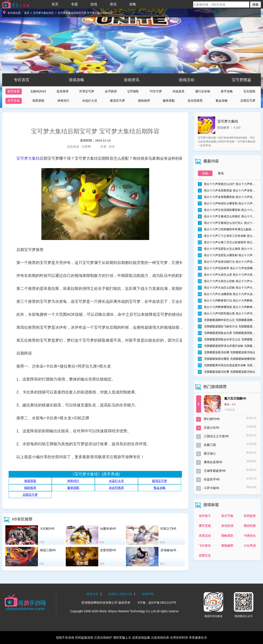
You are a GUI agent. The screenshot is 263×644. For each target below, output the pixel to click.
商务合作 (92, 594)
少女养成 (250, 546)
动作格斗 (205, 516)
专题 (74, 4)
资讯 (113, 4)
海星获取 (38, 101)
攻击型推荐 (195, 101)
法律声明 (148, 594)
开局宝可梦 (87, 91)
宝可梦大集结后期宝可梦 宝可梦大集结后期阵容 (85, 13)
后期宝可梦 (248, 101)
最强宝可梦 (117, 101)
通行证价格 (203, 91)
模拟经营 (250, 526)
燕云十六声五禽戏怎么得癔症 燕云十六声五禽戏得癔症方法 (227, 216)
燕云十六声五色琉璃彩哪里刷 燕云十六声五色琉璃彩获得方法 (227, 210)
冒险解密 (227, 546)
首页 (55, 4)
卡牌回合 (250, 536)
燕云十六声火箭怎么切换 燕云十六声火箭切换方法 (227, 281)
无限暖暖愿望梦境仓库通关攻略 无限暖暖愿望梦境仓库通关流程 (227, 346)
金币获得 (111, 91)
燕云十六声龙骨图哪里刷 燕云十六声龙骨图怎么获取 (227, 197)
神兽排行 (63, 101)
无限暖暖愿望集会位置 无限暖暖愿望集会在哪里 (227, 333)
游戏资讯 (131, 80)
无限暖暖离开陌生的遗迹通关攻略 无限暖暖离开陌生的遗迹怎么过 (227, 365)
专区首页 (22, 80)
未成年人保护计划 (120, 594)
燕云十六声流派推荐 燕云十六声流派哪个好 (227, 268)
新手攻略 (227, 91)
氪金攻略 (222, 101)
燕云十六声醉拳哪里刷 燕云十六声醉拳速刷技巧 (227, 307)
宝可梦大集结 (28, 158)
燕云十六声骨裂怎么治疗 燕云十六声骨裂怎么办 (227, 184)
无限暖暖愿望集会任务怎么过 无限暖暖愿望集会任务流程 (227, 339)
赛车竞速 (205, 526)
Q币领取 (133, 91)
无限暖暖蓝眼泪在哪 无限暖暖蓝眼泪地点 (227, 352)
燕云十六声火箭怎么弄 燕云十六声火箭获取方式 (227, 275)
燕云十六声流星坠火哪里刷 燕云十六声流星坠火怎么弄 (227, 255)
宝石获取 (249, 91)
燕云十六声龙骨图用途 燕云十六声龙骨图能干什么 (227, 191)
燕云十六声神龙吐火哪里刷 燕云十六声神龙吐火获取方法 (227, 204)
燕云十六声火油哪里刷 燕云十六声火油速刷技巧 (227, 294)
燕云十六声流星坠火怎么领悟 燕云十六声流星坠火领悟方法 (227, 249)
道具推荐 (63, 91)
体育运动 (205, 536)
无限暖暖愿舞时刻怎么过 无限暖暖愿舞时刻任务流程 (227, 320)
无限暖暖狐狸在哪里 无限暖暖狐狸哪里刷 (227, 359)
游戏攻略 (77, 80)
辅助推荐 (144, 101)
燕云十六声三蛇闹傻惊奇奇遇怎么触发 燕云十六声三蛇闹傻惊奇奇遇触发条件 (227, 229)
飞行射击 (205, 546)
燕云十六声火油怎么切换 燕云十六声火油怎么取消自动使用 (227, 288)
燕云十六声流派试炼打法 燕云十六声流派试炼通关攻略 (227, 262)
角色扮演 (227, 526)
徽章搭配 (169, 101)
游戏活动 (186, 80)
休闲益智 (250, 516)
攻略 (133, 4)
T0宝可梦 (156, 91)
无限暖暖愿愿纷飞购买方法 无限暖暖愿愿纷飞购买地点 (227, 327)
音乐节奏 (227, 516)
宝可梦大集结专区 (44, 13)
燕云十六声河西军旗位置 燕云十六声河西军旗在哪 (227, 314)
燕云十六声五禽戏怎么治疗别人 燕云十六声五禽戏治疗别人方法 (227, 223)
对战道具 (178, 91)
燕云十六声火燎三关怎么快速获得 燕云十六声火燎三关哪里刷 (227, 242)
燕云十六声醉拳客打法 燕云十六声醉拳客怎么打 (227, 301)
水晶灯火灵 (90, 101)
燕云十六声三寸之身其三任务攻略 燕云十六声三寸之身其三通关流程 (227, 236)
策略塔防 (227, 536)
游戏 (94, 4)
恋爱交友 (205, 556)
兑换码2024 (38, 91)
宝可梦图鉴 (241, 80)
